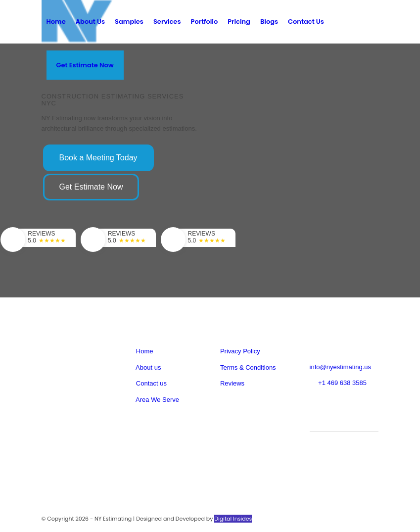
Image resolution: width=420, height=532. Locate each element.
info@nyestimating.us (340, 367)
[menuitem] (56, 22)
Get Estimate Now (91, 187)
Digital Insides (233, 519)
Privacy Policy (240, 351)
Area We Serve (157, 400)
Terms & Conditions (248, 367)
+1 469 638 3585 (342, 383)
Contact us (150, 383)
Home (145, 351)
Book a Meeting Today (98, 158)
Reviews (232, 383)
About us (147, 367)
